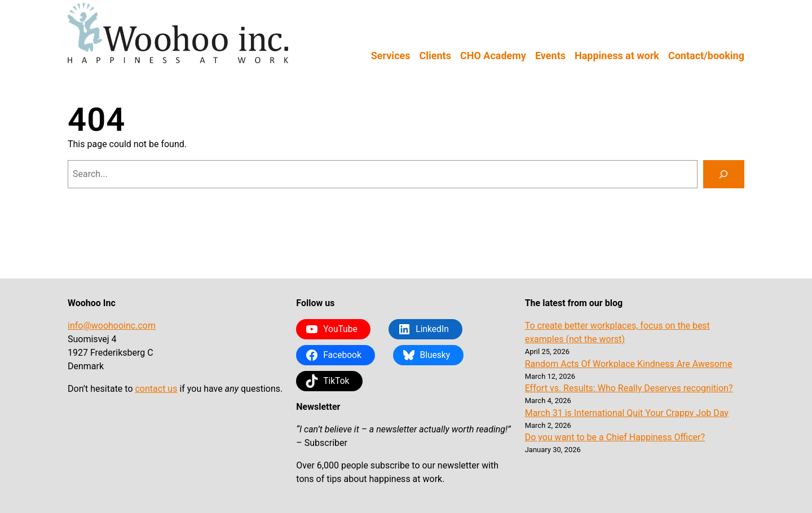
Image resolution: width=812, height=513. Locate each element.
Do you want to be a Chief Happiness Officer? (615, 437)
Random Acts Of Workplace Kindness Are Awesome (629, 364)
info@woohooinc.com (112, 326)
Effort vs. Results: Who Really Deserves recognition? (629, 388)
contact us (156, 389)
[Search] (724, 174)
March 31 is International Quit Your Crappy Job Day (627, 413)
